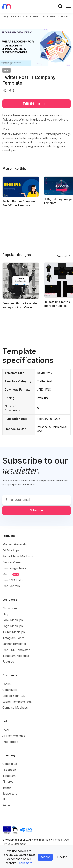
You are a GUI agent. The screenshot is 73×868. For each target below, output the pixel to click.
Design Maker (12, 562)
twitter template (29, 138)
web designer (54, 146)
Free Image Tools (14, 568)
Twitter (7, 788)
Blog (5, 799)
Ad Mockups (11, 550)
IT (31, 142)
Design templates (12, 16)
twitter (6, 134)
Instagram (9, 776)
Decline (62, 857)
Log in (6, 684)
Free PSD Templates (16, 650)
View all (62, 256)
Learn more (25, 863)
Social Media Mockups (18, 556)
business (10, 138)
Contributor (10, 690)
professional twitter (15, 142)
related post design (58, 134)
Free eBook (10, 742)
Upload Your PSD (14, 696)
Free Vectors (11, 586)
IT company (43, 142)
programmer (34, 146)
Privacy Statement (15, 844)
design (58, 142)
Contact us (10, 764)
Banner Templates (15, 644)
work (20, 146)
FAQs (6, 730)
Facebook (9, 770)
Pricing (7, 805)
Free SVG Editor (13, 580)
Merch (11, 574)
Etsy (5, 614)
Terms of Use (61, 840)
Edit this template (37, 104)
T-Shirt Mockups (14, 632)
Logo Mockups (13, 626)
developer (9, 150)
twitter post (32, 16)
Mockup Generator (15, 544)
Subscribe (36, 510)
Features (8, 662)
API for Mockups (14, 736)
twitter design (51, 138)
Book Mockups (13, 620)
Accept (45, 857)
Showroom (10, 608)
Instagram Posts (13, 638)
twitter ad (36, 134)
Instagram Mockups (16, 656)
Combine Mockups (15, 707)
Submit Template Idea (17, 702)
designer (8, 146)
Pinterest (8, 782)
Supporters (10, 793)
